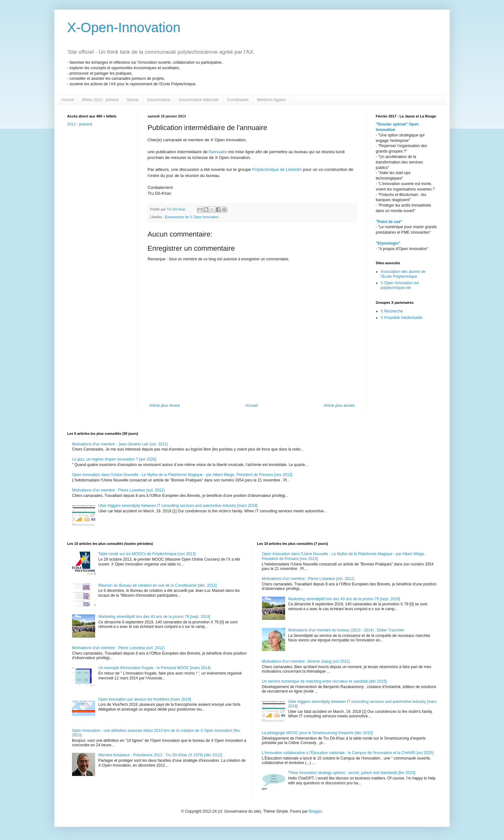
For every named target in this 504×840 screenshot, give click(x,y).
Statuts (133, 100)
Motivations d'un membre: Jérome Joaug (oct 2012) (306, 661)
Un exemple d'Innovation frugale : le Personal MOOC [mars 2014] (154, 668)
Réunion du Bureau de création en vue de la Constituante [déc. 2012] (157, 585)
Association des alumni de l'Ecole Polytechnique (403, 274)
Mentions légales (271, 100)
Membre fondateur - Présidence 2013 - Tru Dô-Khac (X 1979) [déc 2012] (160, 755)
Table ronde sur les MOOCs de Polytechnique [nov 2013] (147, 554)
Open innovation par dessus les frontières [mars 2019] (145, 699)
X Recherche (392, 311)
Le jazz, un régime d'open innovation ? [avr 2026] (114, 459)
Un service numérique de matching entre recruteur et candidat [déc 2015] (324, 681)
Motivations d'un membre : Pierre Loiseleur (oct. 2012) (118, 490)
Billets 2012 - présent (100, 100)
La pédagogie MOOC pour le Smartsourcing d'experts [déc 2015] (317, 733)
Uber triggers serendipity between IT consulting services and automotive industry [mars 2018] (178, 506)
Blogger (315, 811)
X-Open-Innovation (124, 28)
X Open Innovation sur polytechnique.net (400, 285)
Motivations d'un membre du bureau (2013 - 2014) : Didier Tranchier (346, 630)
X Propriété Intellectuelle (401, 318)
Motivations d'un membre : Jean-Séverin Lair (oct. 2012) (120, 444)
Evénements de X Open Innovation (192, 217)
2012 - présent (80, 124)
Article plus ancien (339, 406)
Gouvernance (159, 100)
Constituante (238, 100)
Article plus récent (164, 406)
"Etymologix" (388, 243)
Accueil (68, 100)
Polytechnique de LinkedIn (277, 169)
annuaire (219, 152)
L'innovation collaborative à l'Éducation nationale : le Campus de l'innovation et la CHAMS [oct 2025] (348, 753)
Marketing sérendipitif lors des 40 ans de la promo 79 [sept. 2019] (154, 617)
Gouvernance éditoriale (199, 100)
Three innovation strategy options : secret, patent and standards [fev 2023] (352, 773)
